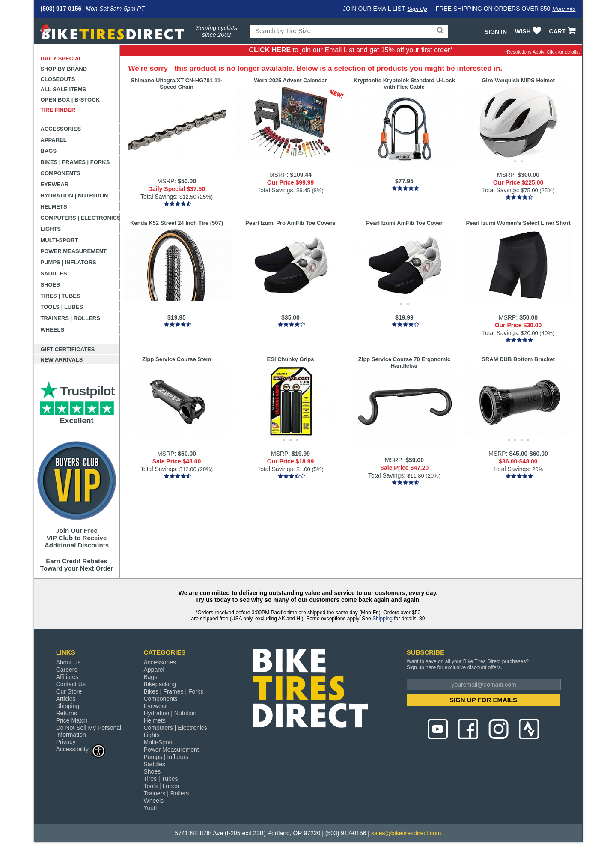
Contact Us (71, 684)
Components (61, 173)
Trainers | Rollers (70, 318)
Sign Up (417, 9)
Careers (67, 670)
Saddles (54, 274)
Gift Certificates (68, 349)
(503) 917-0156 (61, 9)
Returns (67, 713)
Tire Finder (58, 110)
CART (564, 31)
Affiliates (67, 677)
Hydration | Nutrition (74, 196)
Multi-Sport (60, 240)
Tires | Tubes (61, 296)
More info (564, 9)
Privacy (66, 742)
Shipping (382, 619)
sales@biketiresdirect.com (406, 833)
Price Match (72, 720)
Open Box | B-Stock (70, 100)
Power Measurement (74, 251)
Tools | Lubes (62, 307)
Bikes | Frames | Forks (75, 162)
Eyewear (55, 184)
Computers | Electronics (80, 218)
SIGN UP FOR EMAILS (483, 700)
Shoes (51, 285)
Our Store (69, 691)
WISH (529, 31)
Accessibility (81, 749)
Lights (51, 229)
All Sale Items (64, 89)
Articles (66, 699)
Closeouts (58, 79)
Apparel (54, 140)
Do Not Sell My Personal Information (89, 731)
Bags (49, 151)
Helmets (54, 207)
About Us (68, 662)
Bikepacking (160, 684)
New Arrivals (62, 360)
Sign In (496, 32)
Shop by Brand (64, 69)
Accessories (61, 129)
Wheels (53, 330)
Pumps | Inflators (68, 262)
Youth (151, 808)
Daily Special (62, 58)
